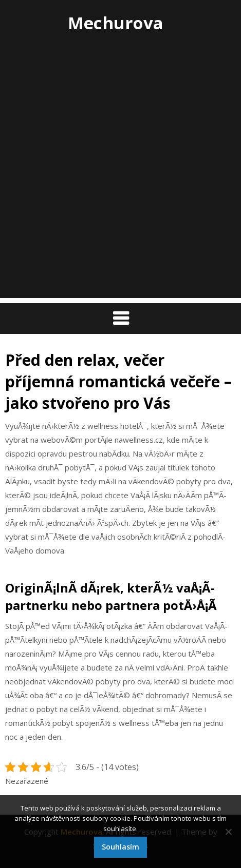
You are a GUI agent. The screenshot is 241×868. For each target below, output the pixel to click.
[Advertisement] (120, 178)
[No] (228, 832)
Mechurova (116, 23)
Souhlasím (120, 847)
